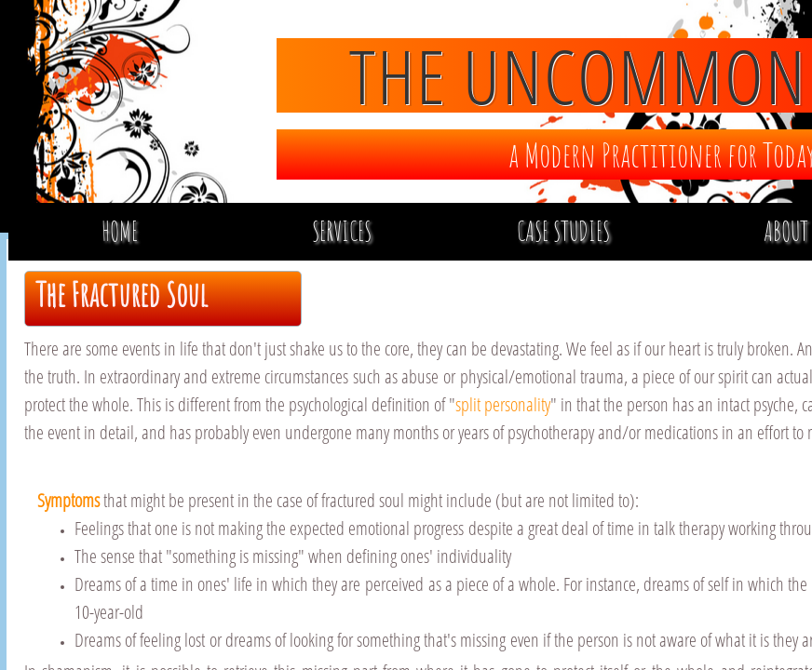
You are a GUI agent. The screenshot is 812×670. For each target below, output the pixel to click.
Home (120, 231)
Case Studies (563, 231)
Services (342, 231)
